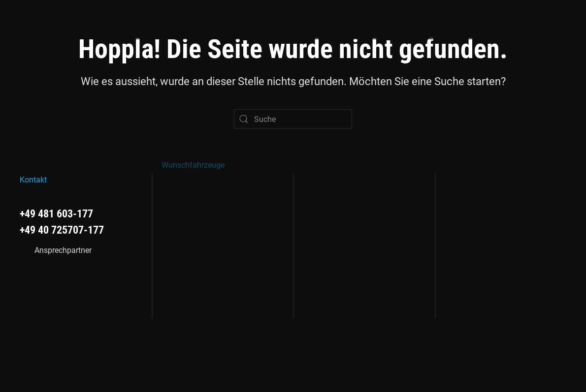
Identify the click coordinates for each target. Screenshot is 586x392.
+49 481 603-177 (56, 213)
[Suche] (293, 119)
